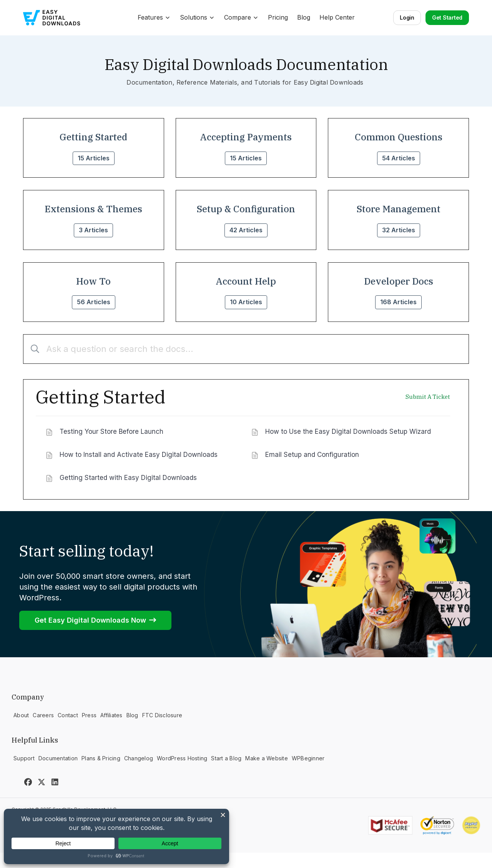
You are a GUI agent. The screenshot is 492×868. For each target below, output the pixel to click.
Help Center (337, 17)
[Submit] (32, 349)
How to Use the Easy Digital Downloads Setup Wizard (348, 432)
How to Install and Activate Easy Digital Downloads (139, 455)
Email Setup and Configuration (312, 455)
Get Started (447, 17)
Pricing (278, 17)
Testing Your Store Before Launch (111, 432)
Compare (241, 17)
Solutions (197, 17)
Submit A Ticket (428, 397)
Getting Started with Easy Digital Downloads (128, 478)
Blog (304, 17)
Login (407, 17)
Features (154, 17)
